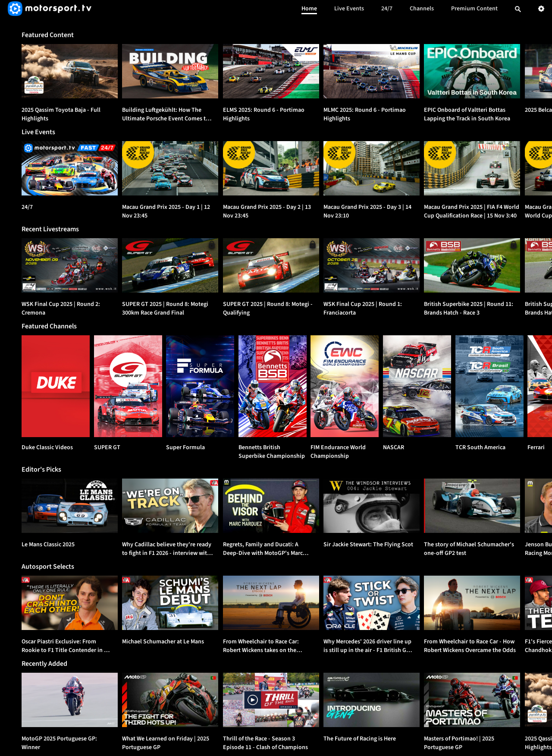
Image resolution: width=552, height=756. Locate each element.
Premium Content (474, 9)
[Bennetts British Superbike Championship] (273, 386)
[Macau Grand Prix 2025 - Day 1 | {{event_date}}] (170, 168)
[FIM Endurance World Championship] (345, 386)
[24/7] (70, 168)
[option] (70, 71)
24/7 (387, 9)
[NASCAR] (417, 386)
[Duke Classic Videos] (56, 386)
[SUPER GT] (128, 386)
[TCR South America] (489, 386)
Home (309, 9)
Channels (422, 9)
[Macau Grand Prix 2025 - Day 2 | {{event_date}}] (271, 168)
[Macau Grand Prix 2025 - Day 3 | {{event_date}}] (372, 168)
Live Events (349, 9)
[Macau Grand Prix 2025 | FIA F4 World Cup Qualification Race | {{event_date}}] (472, 168)
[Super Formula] (200, 386)
